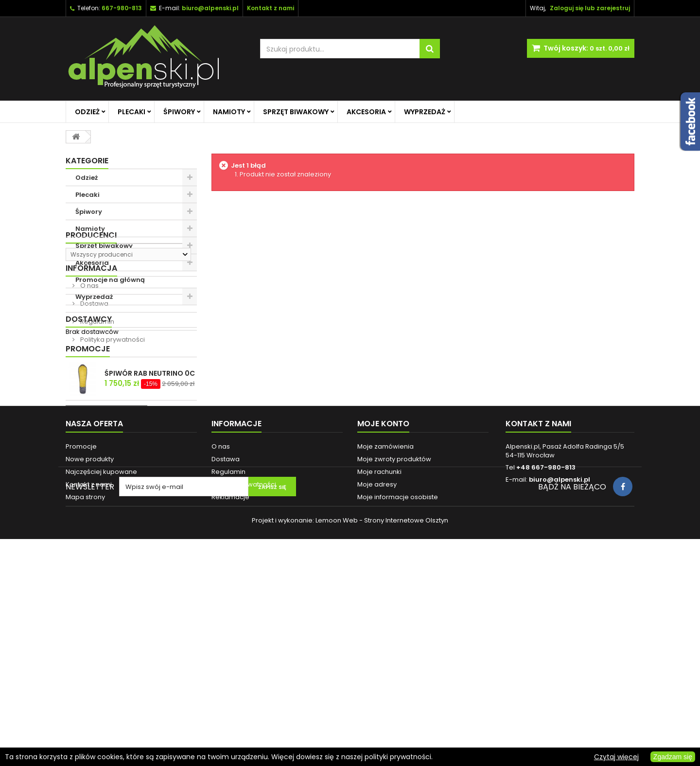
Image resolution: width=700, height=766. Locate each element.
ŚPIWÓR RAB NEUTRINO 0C (150, 524)
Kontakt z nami (89, 668)
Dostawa (94, 404)
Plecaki (131, 112)
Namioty (229, 112)
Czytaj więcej (616, 757)
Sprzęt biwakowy (296, 112)
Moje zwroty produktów (394, 643)
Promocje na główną (110, 280)
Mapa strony (85, 681)
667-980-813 (122, 8)
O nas (89, 386)
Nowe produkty (90, 643)
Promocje (88, 499)
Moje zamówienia (385, 630)
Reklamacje (230, 681)
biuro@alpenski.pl (210, 8)
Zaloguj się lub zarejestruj (590, 8)
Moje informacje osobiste (398, 681)
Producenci (91, 322)
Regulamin (96, 422)
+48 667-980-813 (546, 651)
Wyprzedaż (425, 112)
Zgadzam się (673, 757)
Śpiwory (179, 112)
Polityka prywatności (112, 440)
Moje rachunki (379, 655)
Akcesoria (366, 112)
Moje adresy (377, 668)
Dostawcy (89, 465)
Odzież (87, 112)
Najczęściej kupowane (101, 655)
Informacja (91, 369)
